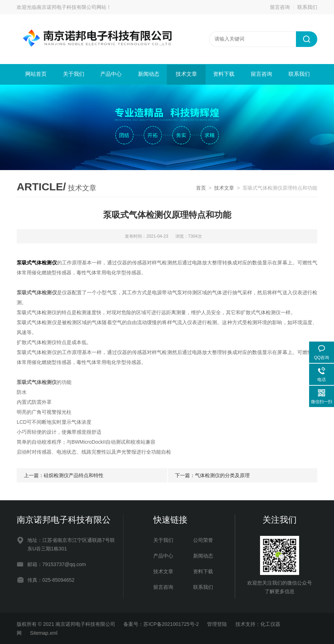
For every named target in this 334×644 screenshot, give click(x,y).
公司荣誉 (203, 539)
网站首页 (36, 74)
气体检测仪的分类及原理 (222, 475)
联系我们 (307, 7)
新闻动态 (148, 74)
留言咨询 (280, 7)
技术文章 (186, 74)
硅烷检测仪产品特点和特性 (74, 475)
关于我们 (73, 74)
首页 (201, 187)
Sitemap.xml (44, 632)
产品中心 (111, 74)
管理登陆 (217, 623)
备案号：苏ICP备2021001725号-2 (161, 623)
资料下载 (223, 74)
